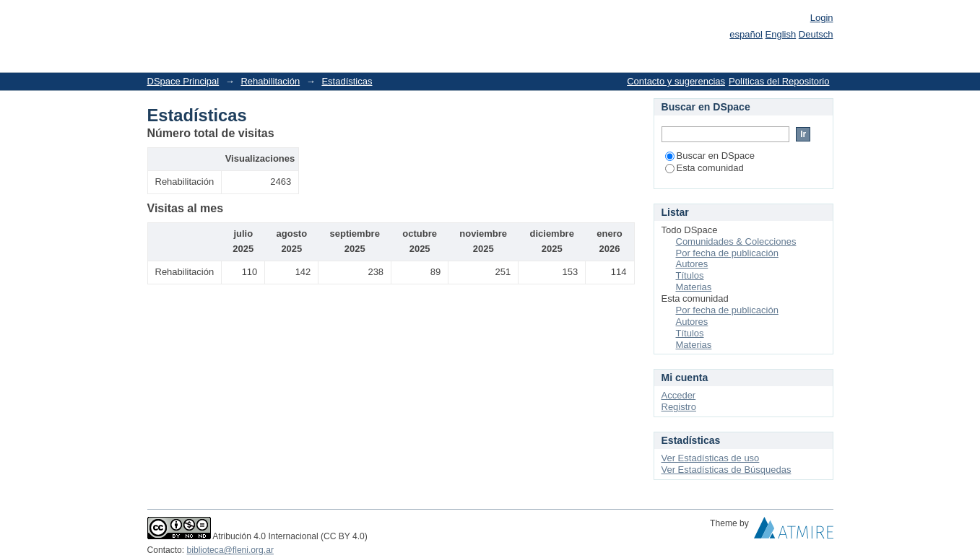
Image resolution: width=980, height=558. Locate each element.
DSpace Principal (183, 81)
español (746, 34)
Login (822, 18)
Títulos (690, 275)
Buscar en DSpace (710, 156)
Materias (694, 287)
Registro (679, 407)
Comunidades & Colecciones (736, 241)
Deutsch (816, 34)
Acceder (679, 395)
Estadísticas (347, 81)
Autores (692, 264)
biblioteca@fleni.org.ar (230, 550)
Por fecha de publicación (727, 253)
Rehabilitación (270, 81)
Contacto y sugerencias (676, 81)
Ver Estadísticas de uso (711, 458)
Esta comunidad (704, 168)
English (781, 34)
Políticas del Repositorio (779, 81)
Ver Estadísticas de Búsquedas (727, 470)
